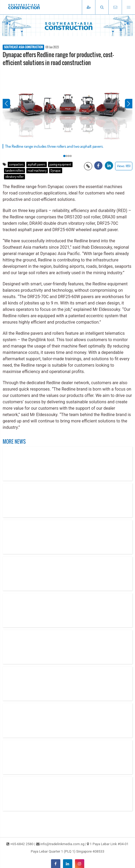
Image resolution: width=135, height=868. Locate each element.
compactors (16, 164)
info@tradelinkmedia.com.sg (62, 844)
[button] (102, 7)
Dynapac (56, 170)
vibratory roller (14, 177)
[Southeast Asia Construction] (32, 7)
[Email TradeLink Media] (115, 7)
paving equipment (60, 164)
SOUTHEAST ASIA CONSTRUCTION (23, 47)
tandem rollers (14, 170)
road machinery (37, 170)
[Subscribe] (88, 7)
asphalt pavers (37, 164)
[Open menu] (128, 7)
